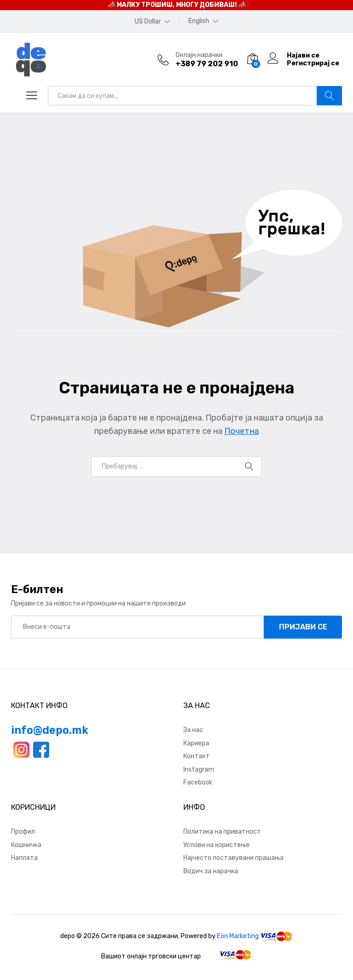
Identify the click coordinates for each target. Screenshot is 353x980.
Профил (23, 832)
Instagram (199, 770)
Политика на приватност (222, 832)
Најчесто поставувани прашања (233, 858)
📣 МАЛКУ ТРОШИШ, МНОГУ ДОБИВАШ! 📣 (177, 5)
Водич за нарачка (211, 871)
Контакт (196, 756)
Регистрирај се (313, 63)
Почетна (242, 431)
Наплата (24, 858)
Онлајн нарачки (199, 55)
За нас (193, 730)
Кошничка (26, 845)
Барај (329, 96)
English (199, 21)
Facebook (198, 782)
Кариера (196, 743)
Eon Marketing (238, 936)
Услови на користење (216, 845)
